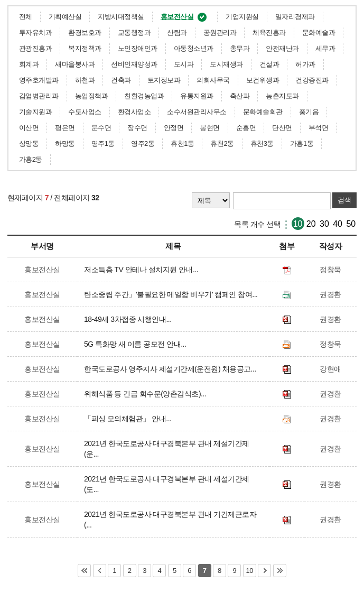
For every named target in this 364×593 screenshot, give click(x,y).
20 (311, 224)
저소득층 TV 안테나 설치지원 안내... (143, 270)
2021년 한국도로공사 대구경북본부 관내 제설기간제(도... (167, 484)
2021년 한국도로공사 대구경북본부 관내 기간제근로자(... (170, 520)
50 (351, 224)
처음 (84, 571)
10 (298, 224)
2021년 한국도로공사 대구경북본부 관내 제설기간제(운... (167, 449)
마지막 (280, 571)
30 (324, 224)
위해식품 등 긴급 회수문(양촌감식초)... (147, 394)
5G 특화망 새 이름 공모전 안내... (137, 344)
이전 (100, 571)
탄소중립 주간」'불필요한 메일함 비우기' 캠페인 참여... (172, 294)
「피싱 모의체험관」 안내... (129, 419)
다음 (264, 571)
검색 (344, 200)
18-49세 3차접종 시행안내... (129, 319)
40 (338, 224)
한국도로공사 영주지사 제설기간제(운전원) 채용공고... (172, 369)
